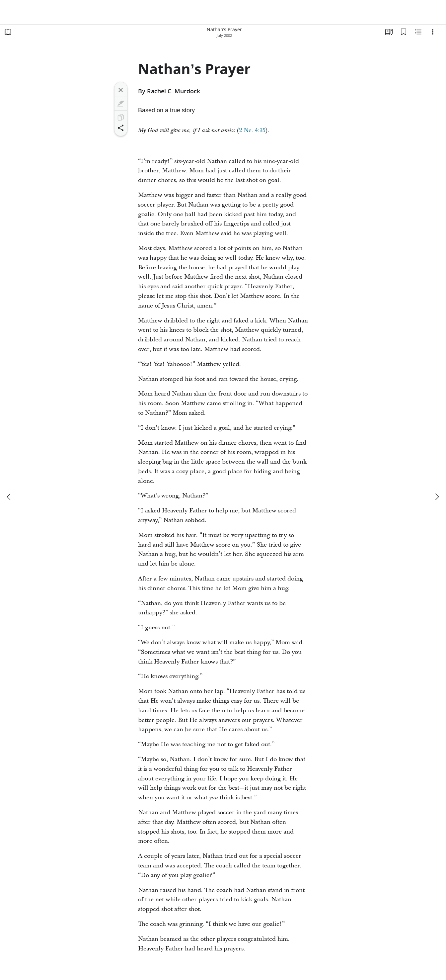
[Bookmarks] (404, 32)
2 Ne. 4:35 (252, 130)
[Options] (433, 32)
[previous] (9, 497)
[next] (437, 497)
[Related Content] (418, 32)
